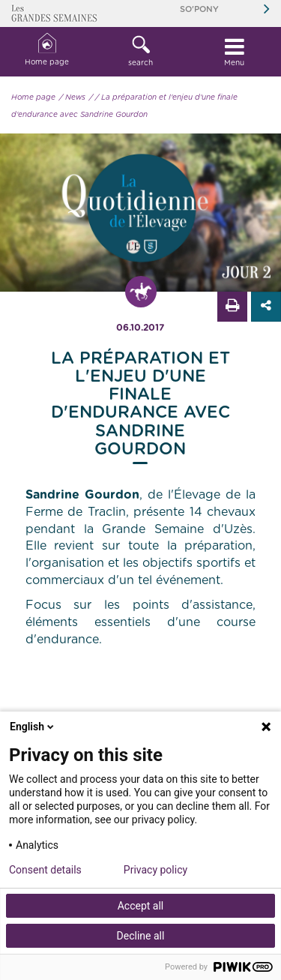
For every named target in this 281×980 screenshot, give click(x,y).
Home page (47, 50)
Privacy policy (155, 870)
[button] (140, 52)
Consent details (45, 870)
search (140, 51)
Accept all (141, 906)
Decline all (141, 936)
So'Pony (199, 9)
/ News (72, 97)
